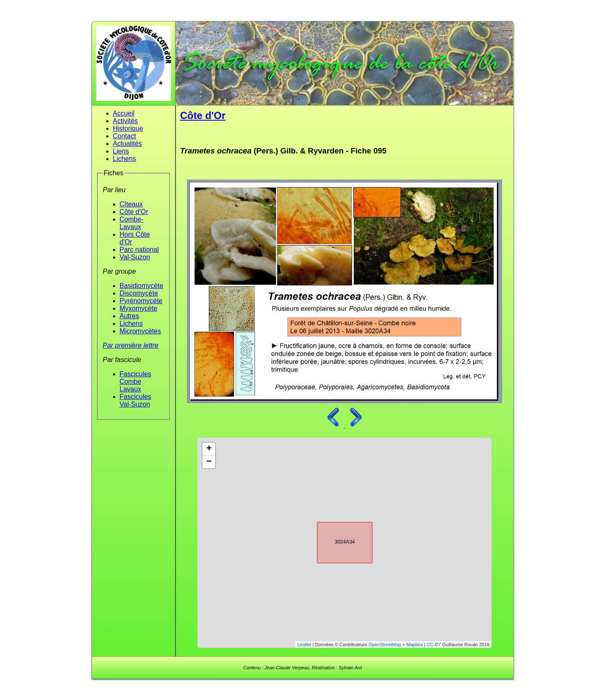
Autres (129, 316)
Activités (126, 121)
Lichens (125, 159)
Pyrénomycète (141, 301)
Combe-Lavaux (132, 223)
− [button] (209, 462)
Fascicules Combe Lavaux (136, 382)
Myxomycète (139, 308)
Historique (128, 128)
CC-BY (434, 645)
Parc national (139, 250)
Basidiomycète (142, 286)
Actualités (128, 144)
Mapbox (414, 645)
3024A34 (337, 541)
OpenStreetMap (385, 645)
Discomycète (139, 293)
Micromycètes (141, 331)
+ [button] (209, 449)
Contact (125, 136)
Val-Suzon (135, 257)
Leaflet (304, 645)
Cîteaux (131, 204)
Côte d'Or (134, 212)
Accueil (124, 113)
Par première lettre (131, 345)
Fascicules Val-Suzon (136, 400)
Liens (121, 151)
